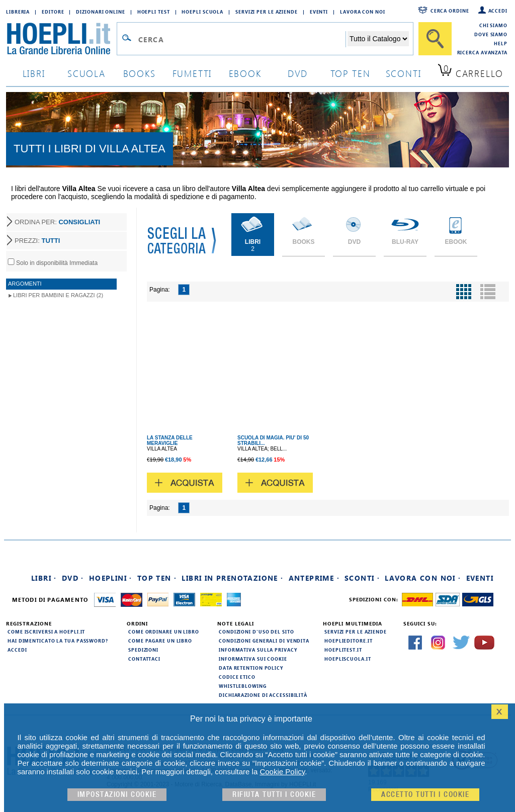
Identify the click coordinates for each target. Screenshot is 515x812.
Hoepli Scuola (202, 12)
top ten (351, 73)
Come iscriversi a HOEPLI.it (46, 631)
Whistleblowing (243, 686)
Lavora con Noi (363, 12)
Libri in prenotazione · (232, 578)
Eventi (319, 12)
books (140, 73)
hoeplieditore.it (348, 641)
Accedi (498, 11)
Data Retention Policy (251, 668)
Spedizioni (143, 650)
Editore (53, 12)
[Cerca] (435, 39)
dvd (298, 73)
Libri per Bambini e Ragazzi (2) (58, 295)
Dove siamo (491, 34)
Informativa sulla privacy (258, 650)
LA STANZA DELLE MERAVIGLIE (170, 440)
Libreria (18, 12)
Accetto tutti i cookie (425, 795)
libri (34, 73)
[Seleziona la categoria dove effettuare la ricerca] (378, 39)
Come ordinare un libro (164, 631)
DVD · (73, 578)
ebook (245, 73)
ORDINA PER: (57, 222)
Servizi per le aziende (267, 12)
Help (501, 43)
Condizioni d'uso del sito (256, 631)
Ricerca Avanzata (482, 52)
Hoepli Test (154, 12)
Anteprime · (314, 578)
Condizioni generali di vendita (264, 641)
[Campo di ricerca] (242, 39)
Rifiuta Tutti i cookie (274, 795)
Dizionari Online (100, 12)
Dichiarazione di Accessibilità (263, 695)
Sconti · (362, 578)
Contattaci (144, 659)
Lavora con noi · (423, 578)
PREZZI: (37, 241)
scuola (87, 73)
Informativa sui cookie (253, 659)
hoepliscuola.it (348, 659)
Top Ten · (157, 578)
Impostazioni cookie (117, 795)
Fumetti (192, 73)
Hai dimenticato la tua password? (58, 641)
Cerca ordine (450, 11)
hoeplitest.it (343, 650)
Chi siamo (493, 25)
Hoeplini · (111, 578)
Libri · (44, 578)
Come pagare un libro (160, 641)
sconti (404, 73)
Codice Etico (237, 677)
